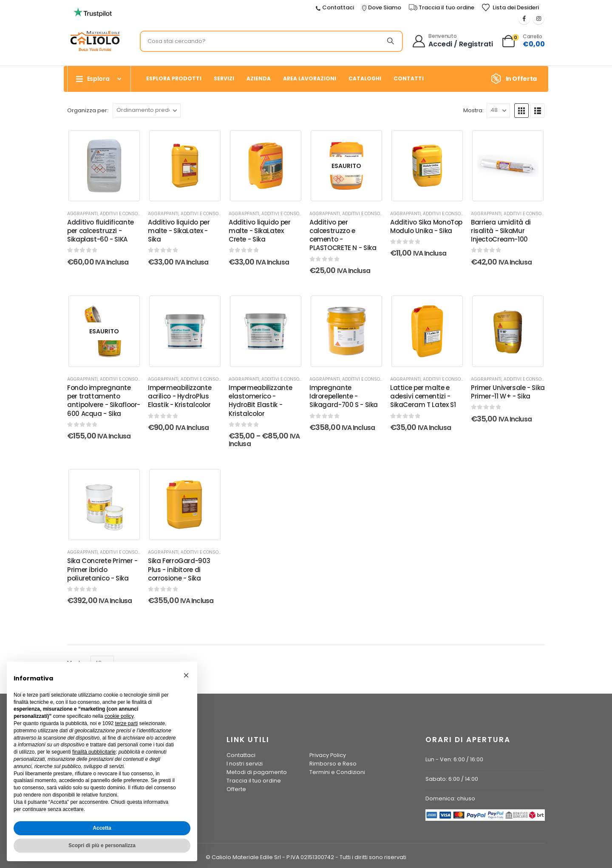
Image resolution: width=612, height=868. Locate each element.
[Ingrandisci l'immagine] (93, 10)
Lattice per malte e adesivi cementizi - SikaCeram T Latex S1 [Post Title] (423, 396)
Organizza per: (88, 110)
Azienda (259, 78)
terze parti (126, 723)
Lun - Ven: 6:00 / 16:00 (454, 759)
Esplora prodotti (174, 78)
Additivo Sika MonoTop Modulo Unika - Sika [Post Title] (426, 226)
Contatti (409, 78)
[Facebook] (524, 18)
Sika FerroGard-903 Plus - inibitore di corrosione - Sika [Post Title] (179, 569)
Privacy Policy (328, 755)
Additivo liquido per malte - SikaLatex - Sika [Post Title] (179, 231)
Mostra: (473, 110)
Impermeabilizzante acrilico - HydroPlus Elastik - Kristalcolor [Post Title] (180, 396)
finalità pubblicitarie (94, 752)
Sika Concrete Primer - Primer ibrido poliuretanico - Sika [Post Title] (102, 569)
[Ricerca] (391, 41)
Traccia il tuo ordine (254, 781)
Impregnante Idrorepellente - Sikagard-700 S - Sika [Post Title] (344, 396)
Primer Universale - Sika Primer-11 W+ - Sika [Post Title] (508, 392)
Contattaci (241, 755)
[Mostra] (498, 111)
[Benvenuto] (453, 41)
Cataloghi (365, 78)
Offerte (236, 789)
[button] (521, 111)
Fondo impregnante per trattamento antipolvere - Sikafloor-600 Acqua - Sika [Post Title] (104, 401)
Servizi (224, 78)
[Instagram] (538, 18)
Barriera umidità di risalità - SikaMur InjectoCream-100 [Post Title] (501, 231)
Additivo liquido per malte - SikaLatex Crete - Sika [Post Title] (260, 231)
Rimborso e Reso (333, 764)
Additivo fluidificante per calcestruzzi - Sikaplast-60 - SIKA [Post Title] (101, 231)
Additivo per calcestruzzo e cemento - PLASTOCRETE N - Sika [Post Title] (343, 235)
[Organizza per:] (147, 111)
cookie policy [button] (119, 716)
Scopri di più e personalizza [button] (102, 845)
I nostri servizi (245, 764)
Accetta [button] (102, 828)
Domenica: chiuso (450, 798)
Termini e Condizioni (337, 772)
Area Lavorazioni (310, 78)
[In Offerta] (517, 79)
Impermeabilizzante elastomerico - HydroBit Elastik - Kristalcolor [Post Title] (260, 401)
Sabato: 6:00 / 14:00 (452, 779)
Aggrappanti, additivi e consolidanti (110, 214)
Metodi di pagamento (257, 772)
